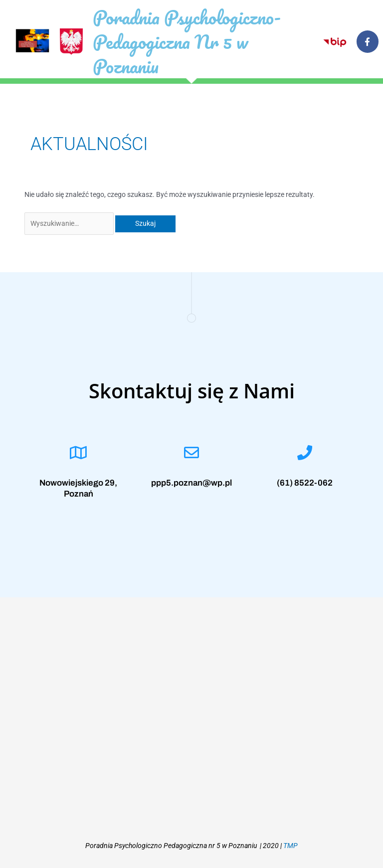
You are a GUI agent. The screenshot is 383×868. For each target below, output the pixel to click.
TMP (290, 846)
